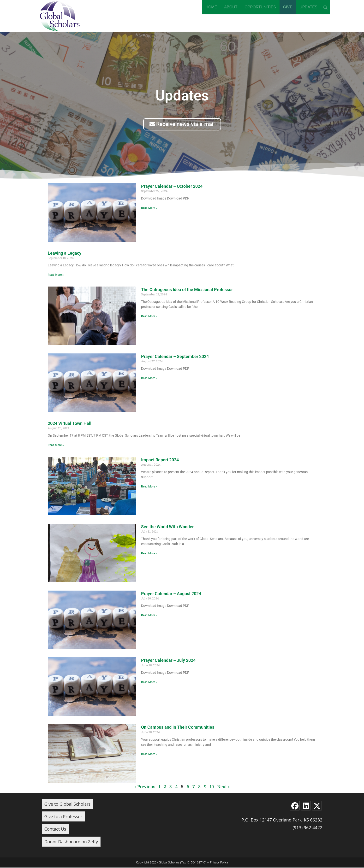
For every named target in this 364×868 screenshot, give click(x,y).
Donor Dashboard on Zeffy (71, 842)
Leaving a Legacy (65, 253)
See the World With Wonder (167, 527)
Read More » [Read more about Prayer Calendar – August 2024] (149, 616)
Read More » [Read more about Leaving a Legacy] (56, 275)
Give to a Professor (63, 817)
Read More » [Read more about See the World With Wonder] (149, 554)
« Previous (145, 787)
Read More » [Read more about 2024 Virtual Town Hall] (56, 446)
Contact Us (55, 829)
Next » (223, 787)
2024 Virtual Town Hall (70, 424)
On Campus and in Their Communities (178, 728)
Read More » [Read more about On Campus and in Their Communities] (149, 755)
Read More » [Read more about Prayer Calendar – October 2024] (149, 208)
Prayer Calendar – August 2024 (171, 594)
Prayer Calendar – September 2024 (175, 357)
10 (212, 787)
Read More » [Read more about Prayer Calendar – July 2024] (149, 683)
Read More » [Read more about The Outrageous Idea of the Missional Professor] (149, 317)
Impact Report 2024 (160, 460)
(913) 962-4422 (307, 828)
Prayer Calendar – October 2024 (172, 186)
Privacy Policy (219, 863)
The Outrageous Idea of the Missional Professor (187, 290)
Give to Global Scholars (68, 804)
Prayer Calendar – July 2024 (168, 661)
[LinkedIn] (306, 806)
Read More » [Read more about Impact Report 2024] (149, 487)
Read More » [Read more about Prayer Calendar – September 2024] (149, 379)
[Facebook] (295, 806)
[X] (317, 806)
